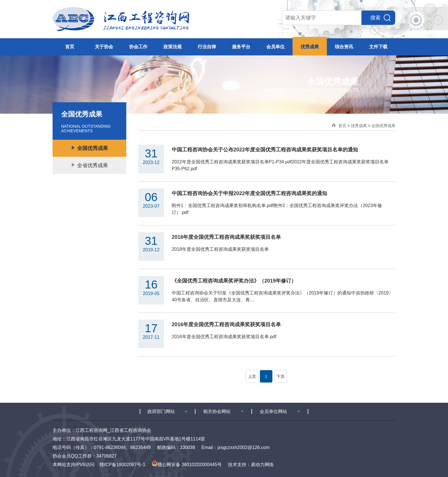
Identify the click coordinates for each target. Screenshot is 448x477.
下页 (281, 376)
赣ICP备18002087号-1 (122, 465)
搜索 (380, 18)
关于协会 (104, 47)
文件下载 (378, 47)
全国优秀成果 (383, 126)
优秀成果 (310, 47)
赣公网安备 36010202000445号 (187, 465)
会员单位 (275, 47)
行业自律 (207, 47)
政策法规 (173, 47)
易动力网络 (262, 465)
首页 (70, 47)
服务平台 (241, 47)
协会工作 (138, 47)
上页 (252, 376)
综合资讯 (344, 47)
